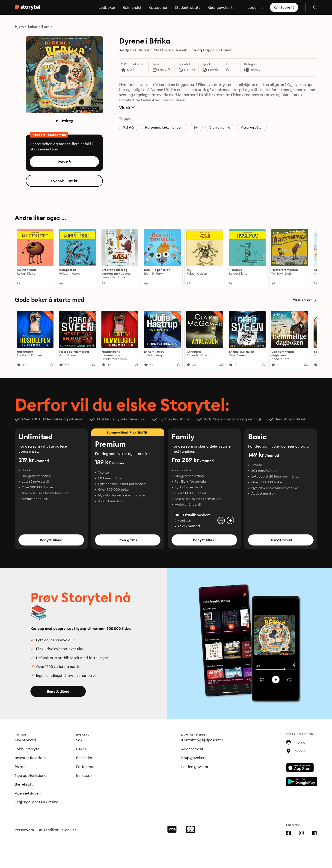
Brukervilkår (48, 830)
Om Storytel (25, 740)
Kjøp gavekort (220, 7)
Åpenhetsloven (28, 793)
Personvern (24, 830)
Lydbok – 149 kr (64, 181)
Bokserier (84, 758)
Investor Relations (30, 758)
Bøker (33, 26)
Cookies (69, 830)
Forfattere (85, 767)
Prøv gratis (128, 540)
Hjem (19, 26)
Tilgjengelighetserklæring (37, 802)
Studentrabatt (187, 7)
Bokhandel (132, 7)
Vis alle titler (305, 300)
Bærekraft (24, 784)
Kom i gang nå (284, 7)
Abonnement (192, 749)
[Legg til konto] (230, 521)
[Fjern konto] (221, 521)
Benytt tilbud (51, 540)
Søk (79, 740)
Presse (20, 767)
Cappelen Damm (218, 50)
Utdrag (64, 121)
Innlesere (84, 775)
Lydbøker (107, 7)
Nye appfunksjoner (31, 775)
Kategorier (158, 7)
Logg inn (255, 7)
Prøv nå (64, 162)
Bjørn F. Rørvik (137, 50)
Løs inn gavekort (196, 767)
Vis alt (127, 108)
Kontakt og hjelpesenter (202, 740)
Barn (45, 26)
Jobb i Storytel (28, 749)
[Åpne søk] (315, 7)
